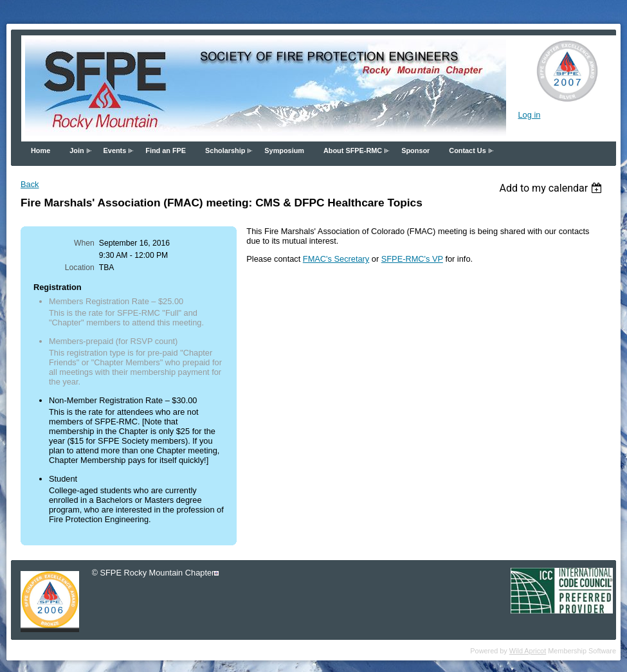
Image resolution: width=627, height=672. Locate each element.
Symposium (284, 150)
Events (115, 150)
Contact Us (467, 150)
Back (30, 184)
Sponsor (415, 150)
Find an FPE (166, 150)
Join (77, 150)
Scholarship (225, 150)
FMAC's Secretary (336, 259)
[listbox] (552, 188)
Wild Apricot (528, 651)
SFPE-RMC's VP (412, 259)
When (84, 243)
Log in (529, 115)
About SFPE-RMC (353, 150)
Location (80, 268)
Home (41, 150)
